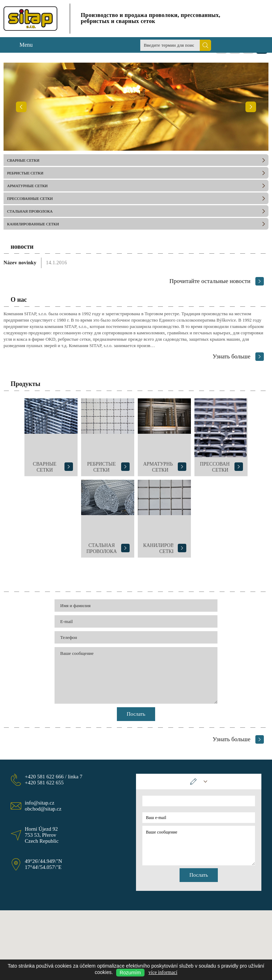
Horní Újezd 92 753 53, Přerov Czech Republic (42, 835)
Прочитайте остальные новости (210, 281)
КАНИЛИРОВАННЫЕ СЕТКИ (33, 224)
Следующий (251, 107)
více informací (163, 972)
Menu (26, 45)
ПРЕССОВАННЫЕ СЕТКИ (30, 198)
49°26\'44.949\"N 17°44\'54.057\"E (43, 864)
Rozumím (130, 973)
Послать (136, 714)
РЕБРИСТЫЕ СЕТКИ (25, 173)
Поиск (205, 45)
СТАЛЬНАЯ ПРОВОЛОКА (30, 211)
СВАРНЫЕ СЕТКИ (23, 160)
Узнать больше (231, 356)
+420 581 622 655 (44, 783)
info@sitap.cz (39, 803)
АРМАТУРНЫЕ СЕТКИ (27, 186)
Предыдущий (21, 107)
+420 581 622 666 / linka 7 (54, 777)
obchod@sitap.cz (43, 809)
